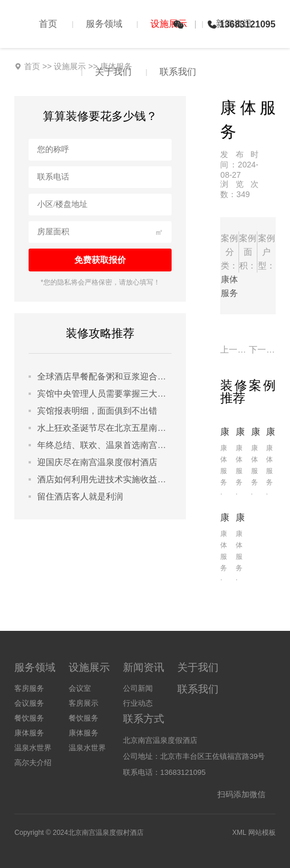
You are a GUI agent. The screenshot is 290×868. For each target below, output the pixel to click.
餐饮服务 (29, 718)
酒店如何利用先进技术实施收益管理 (104, 479)
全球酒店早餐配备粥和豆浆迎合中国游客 (104, 376)
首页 (48, 24)
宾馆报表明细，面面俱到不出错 (97, 411)
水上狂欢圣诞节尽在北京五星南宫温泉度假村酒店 (104, 428)
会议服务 (29, 703)
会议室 (80, 688)
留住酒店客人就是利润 (80, 496)
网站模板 (262, 833)
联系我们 (178, 72)
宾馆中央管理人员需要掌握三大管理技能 (104, 393)
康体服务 (29, 733)
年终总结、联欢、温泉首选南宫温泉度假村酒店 (104, 445)
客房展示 (84, 703)
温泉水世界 (33, 748)
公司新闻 (138, 688)
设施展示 (169, 24)
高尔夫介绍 (33, 763)
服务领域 (104, 24)
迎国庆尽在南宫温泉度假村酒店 (97, 462)
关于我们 (113, 72)
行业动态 (138, 703)
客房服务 (29, 688)
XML (239, 833)
